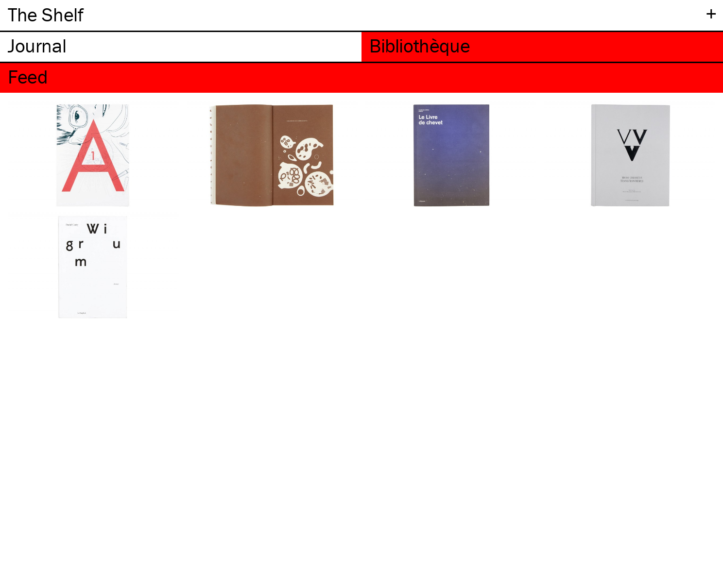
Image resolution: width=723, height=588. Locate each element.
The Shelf (45, 14)
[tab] (181, 47)
